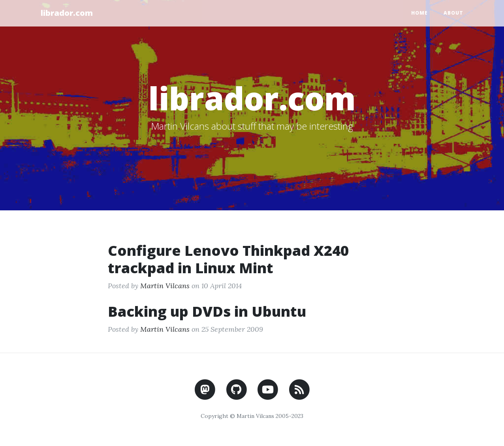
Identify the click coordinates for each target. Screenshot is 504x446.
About (453, 13)
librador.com (67, 13)
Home (419, 13)
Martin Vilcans (165, 286)
